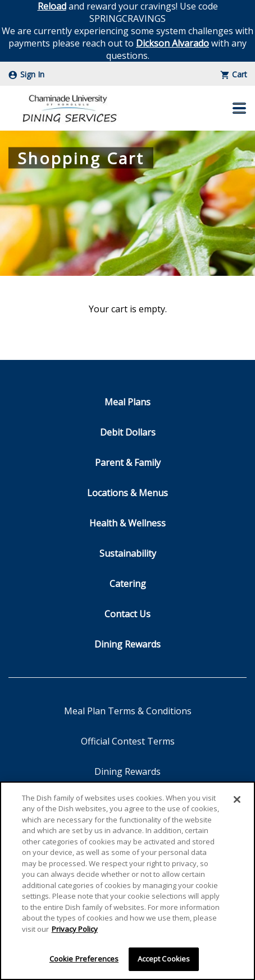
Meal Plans (128, 402)
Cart (234, 74)
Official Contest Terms (128, 741)
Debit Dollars (128, 432)
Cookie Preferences (84, 959)
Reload (52, 6)
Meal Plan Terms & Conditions (128, 711)
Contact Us (128, 614)
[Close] (237, 799)
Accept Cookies (164, 959)
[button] (239, 108)
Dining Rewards (128, 644)
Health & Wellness (128, 523)
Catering (128, 584)
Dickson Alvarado (172, 43)
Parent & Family (128, 463)
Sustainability (128, 553)
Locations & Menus (128, 493)
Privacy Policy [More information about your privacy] (75, 930)
